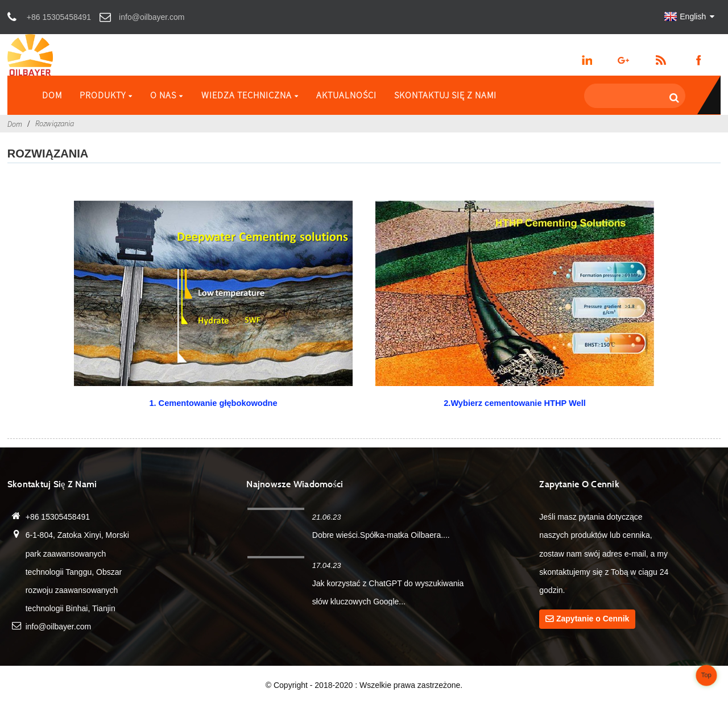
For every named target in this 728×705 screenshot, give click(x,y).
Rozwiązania (55, 123)
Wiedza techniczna (250, 95)
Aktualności (346, 95)
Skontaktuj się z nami (445, 95)
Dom (52, 95)
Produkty (106, 95)
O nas (167, 95)
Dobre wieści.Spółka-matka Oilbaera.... (381, 535)
